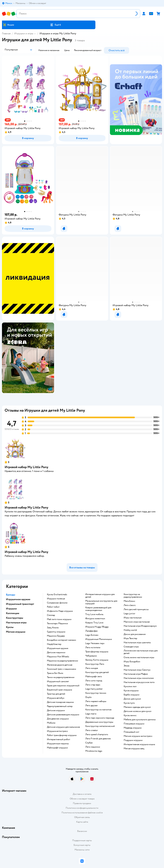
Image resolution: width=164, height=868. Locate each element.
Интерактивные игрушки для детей (100, 596)
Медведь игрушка (133, 728)
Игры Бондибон (132, 662)
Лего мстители (93, 648)
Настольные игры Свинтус (137, 670)
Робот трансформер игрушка (62, 735)
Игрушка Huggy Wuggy (97, 627)
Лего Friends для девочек (98, 739)
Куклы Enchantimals (57, 595)
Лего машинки (93, 747)
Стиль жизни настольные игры (139, 657)
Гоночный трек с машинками (61, 669)
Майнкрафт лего (94, 677)
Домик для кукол (132, 699)
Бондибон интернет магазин (61, 640)
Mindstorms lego (94, 751)
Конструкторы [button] (15, 618)
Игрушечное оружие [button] (18, 599)
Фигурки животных (95, 619)
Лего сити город (94, 681)
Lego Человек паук (95, 643)
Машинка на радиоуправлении (62, 661)
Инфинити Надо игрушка (60, 611)
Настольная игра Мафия (136, 674)
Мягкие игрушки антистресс (138, 736)
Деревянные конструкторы (99, 722)
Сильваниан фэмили (57, 603)
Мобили (51, 723)
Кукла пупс (129, 703)
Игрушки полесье (56, 599)
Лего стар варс (93, 685)
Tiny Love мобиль (94, 614)
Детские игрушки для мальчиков (63, 727)
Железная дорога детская (60, 665)
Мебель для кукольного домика (140, 720)
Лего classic (130, 605)
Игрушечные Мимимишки (99, 639)
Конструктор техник (96, 693)
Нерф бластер (54, 644)
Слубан (89, 743)
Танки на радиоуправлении (61, 677)
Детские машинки (56, 652)
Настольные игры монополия (139, 678)
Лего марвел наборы (96, 701)
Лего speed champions (97, 734)
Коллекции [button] (13, 613)
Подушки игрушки (133, 740)
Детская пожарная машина (60, 702)
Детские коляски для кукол (137, 711)
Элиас (127, 666)
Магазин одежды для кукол (137, 707)
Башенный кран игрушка (59, 690)
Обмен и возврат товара (82, 799)
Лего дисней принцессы (136, 609)
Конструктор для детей (97, 672)
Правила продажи (82, 803)
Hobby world (130, 630)
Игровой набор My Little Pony (26, 467)
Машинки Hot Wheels (58, 657)
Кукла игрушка (131, 691)
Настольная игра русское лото (139, 682)
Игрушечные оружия (58, 648)
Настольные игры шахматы (137, 643)
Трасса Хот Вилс (55, 673)
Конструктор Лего (95, 664)
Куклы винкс (130, 715)
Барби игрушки (132, 695)
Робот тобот (53, 607)
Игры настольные (133, 618)
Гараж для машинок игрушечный (63, 686)
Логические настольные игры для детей (141, 652)
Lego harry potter (94, 689)
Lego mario (91, 714)
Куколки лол (130, 686)
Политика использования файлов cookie (82, 813)
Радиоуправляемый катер (60, 706)
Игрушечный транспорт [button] (20, 604)
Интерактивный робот (59, 739)
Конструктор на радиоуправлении (133, 596)
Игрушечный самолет (58, 681)
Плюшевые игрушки (134, 724)
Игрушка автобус (56, 698)
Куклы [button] (10, 627)
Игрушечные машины (58, 744)
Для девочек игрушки (58, 719)
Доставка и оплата (82, 794)
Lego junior (129, 614)
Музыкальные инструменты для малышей (101, 602)
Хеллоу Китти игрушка (97, 660)
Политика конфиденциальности (82, 808)
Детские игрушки (56, 710)
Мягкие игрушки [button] (16, 632)
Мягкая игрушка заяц (134, 749)
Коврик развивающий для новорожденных (98, 609)
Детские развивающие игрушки (63, 715)
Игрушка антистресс (57, 731)
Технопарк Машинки (57, 624)
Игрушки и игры (24, 33)
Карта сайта (82, 822)
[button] (55, 25)
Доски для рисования (135, 634)
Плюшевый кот (131, 732)
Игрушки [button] (11, 609)
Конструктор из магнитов (98, 710)
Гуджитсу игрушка (56, 632)
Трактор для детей (56, 694)
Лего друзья (91, 705)
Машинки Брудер (56, 636)
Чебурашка (91, 656)
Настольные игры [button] (16, 623)
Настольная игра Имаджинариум (140, 626)
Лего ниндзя (92, 668)
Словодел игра (131, 647)
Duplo (88, 697)
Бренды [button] (11, 595)
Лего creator (92, 730)
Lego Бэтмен (92, 635)
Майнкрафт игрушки (57, 748)
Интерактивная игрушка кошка (139, 744)
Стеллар (51, 615)
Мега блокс (129, 601)
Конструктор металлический (100, 726)
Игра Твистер (130, 638)
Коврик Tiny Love (94, 623)
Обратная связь (82, 817)
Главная (6, 33)
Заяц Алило (53, 628)
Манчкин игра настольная (137, 622)
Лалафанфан (92, 631)
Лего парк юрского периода (100, 718)
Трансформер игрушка (97, 652)
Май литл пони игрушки (59, 619)
